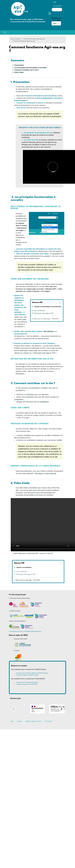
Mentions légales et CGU (33, 721)
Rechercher (50, 13)
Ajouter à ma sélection (24, 567)
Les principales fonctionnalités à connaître (30, 68)
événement (30, 395)
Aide (55, 2)
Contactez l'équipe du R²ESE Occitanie (27, 675)
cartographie (19, 399)
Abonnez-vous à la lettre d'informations (27, 682)
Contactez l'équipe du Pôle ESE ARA (27, 684)
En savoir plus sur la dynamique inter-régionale (26, 631)
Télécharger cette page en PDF (26, 574)
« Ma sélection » (49, 331)
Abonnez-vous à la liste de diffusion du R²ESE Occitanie (32, 673)
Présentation (19, 65)
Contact (20, 721)
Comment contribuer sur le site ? (27, 70)
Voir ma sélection (22, 571)
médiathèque (44, 402)
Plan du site (49, 721)
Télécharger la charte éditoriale (45, 473)
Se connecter (57, 6)
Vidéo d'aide (19, 72)
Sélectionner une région (56, 19)
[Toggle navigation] (5, 32)
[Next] (61, 709)
